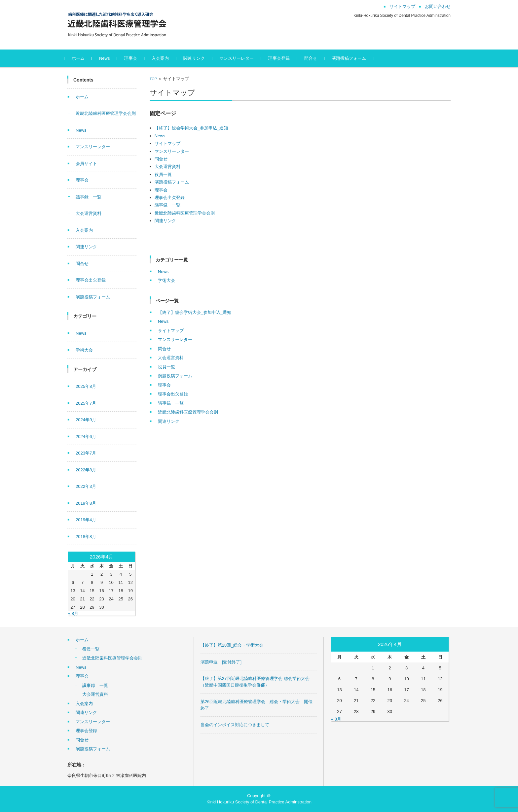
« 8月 (73, 613)
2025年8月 (86, 386)
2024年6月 (86, 437)
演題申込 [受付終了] (221, 662)
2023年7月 (86, 453)
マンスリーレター (240, 58)
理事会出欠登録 (170, 198)
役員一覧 (163, 174)
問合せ (314, 58)
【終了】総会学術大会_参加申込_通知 (191, 128)
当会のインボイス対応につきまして (235, 725)
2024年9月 (86, 420)
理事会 (134, 58)
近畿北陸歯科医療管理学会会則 (185, 213)
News (108, 58)
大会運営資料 (167, 167)
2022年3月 (86, 486)
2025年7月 (86, 403)
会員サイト (86, 164)
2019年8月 (86, 503)
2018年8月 (86, 537)
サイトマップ (167, 143)
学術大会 (166, 280)
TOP (153, 79)
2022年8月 (86, 470)
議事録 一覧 (167, 205)
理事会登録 (282, 58)
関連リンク (197, 58)
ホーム (81, 58)
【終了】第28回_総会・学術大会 (232, 645)
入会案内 (164, 58)
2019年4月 (86, 520)
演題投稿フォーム (352, 58)
